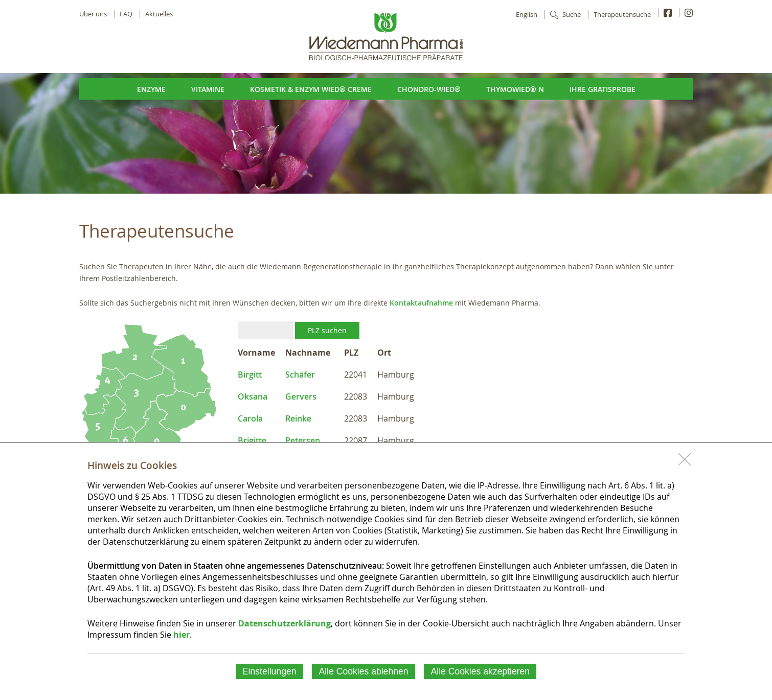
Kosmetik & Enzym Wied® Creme (311, 89)
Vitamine (208, 89)
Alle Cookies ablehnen (363, 671)
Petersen (303, 440)
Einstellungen (269, 671)
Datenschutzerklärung (285, 623)
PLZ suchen (327, 330)
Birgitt (250, 375)
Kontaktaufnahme (421, 303)
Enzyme (151, 89)
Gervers (301, 396)
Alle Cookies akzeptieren (481, 671)
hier (181, 635)
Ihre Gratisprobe (603, 89)
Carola (250, 418)
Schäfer (300, 375)
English (527, 15)
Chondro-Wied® (429, 89)
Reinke (298, 418)
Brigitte (252, 440)
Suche (572, 15)
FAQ (126, 14)
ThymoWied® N (515, 89)
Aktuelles (159, 14)
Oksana (253, 396)
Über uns (93, 14)
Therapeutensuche (622, 15)
